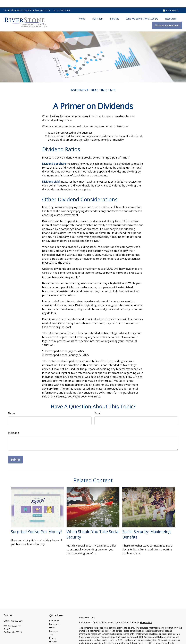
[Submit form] (15, 452)
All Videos (54, 641)
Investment (54, 617)
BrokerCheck (146, 615)
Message (13, 425)
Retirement (54, 613)
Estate (52, 620)
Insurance (54, 624)
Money (52, 631)
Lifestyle (53, 634)
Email (98, 406)
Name (12, 406)
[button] (82, 11)
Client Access (171, 3)
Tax (51, 627)
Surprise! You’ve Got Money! (36, 524)
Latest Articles (56, 638)
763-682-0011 (62, 3)
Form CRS (90, 610)
